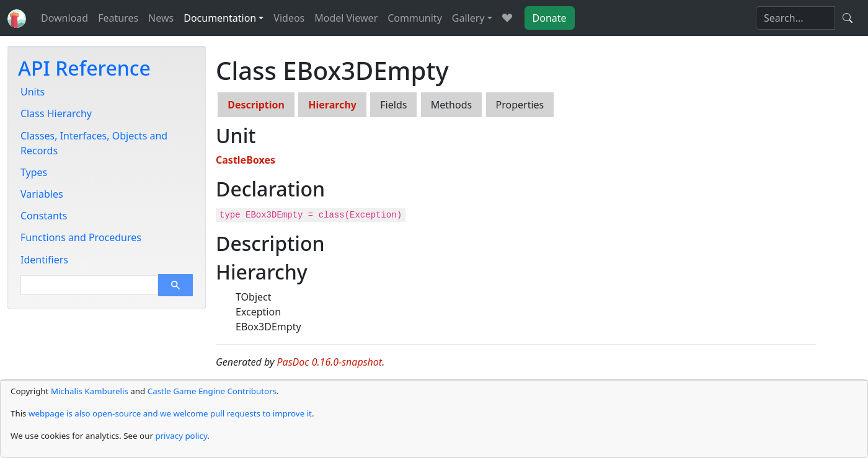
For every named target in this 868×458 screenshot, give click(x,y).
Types (34, 172)
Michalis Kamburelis (90, 391)
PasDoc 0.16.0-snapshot (330, 362)
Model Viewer (346, 18)
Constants (44, 216)
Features (118, 18)
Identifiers (44, 260)
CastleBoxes (246, 160)
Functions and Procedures (81, 237)
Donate (550, 18)
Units (33, 92)
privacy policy (181, 436)
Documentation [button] (220, 18)
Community (415, 18)
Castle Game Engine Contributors (212, 391)
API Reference (84, 68)
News (161, 18)
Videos (289, 18)
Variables (42, 194)
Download (64, 18)
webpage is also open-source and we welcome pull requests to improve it (170, 413)
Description (256, 105)
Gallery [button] (468, 18)
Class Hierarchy (56, 113)
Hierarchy (332, 105)
